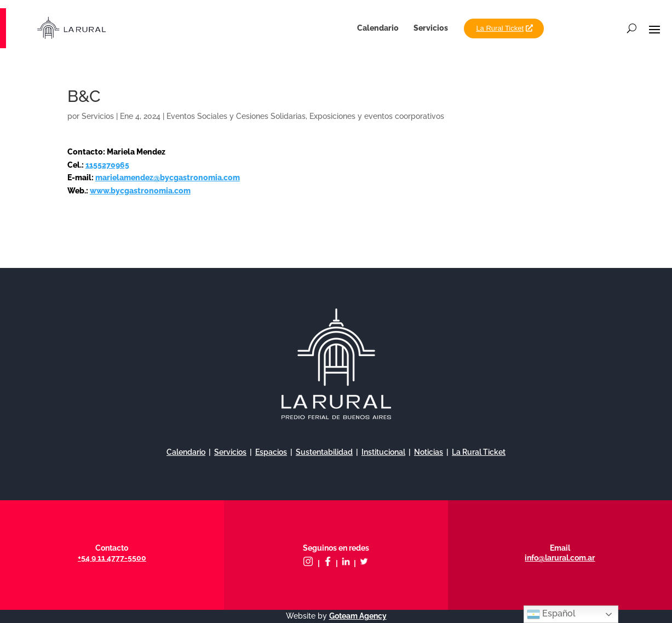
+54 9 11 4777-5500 (112, 558)
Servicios (431, 28)
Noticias (429, 452)
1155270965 (107, 165)
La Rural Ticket (500, 28)
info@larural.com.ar (560, 558)
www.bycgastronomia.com (140, 191)
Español (551, 614)
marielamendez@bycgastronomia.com (168, 178)
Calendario (378, 28)
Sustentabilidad (324, 452)
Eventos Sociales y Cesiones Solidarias (236, 116)
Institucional (383, 452)
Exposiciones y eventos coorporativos (377, 116)
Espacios (271, 452)
